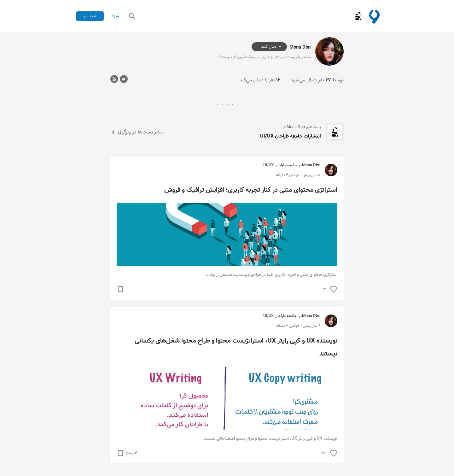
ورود (115, 16)
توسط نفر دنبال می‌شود (317, 80)
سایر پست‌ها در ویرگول (137, 132)
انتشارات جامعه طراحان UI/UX (291, 136)
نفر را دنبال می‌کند (260, 80)
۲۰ (324, 453)
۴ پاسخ (131, 453)
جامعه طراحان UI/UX (280, 165)
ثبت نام (90, 16)
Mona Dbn (300, 47)
